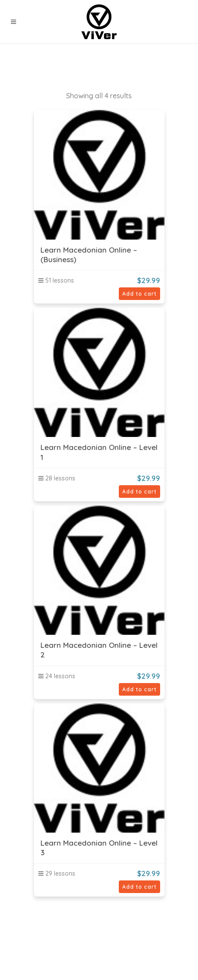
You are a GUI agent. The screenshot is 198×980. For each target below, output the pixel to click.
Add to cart (139, 294)
